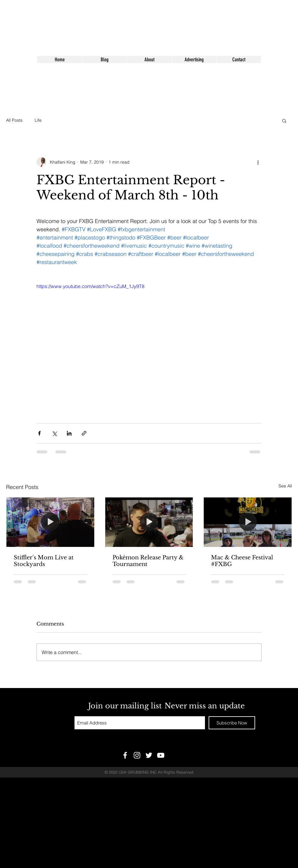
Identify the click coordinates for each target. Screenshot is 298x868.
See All (285, 486)
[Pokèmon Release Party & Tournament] (149, 522)
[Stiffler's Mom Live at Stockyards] (50, 522)
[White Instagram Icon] (137, 755)
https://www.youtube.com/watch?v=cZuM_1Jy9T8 (90, 286)
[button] (284, 120)
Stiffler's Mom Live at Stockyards (44, 561)
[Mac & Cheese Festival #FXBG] (248, 522)
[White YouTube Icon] (161, 755)
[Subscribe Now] (232, 723)
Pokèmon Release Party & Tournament (148, 561)
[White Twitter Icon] (149, 755)
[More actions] (258, 162)
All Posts (14, 120)
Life (38, 120)
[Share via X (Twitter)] (54, 433)
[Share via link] (84, 433)
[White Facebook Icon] (125, 755)
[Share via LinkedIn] (69, 433)
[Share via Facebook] (39, 433)
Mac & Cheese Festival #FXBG (242, 561)
